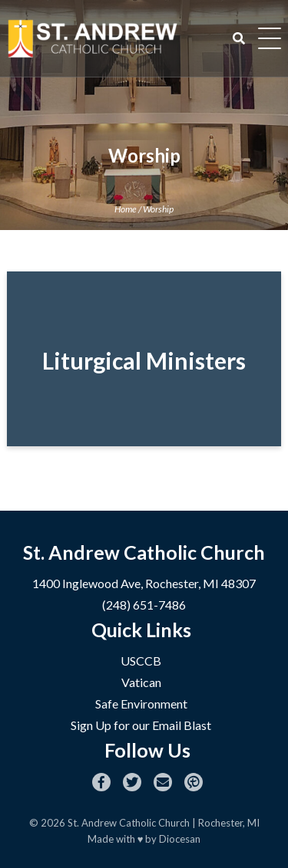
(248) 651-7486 (144, 605)
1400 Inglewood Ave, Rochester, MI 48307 (144, 583)
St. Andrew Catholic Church (129, 823)
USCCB (141, 661)
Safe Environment (141, 704)
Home (126, 209)
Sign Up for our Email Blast (141, 725)
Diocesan (180, 839)
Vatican (141, 682)
